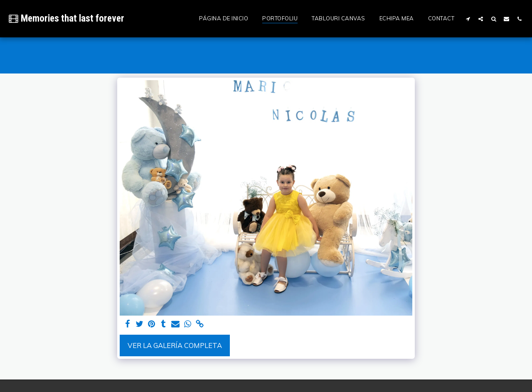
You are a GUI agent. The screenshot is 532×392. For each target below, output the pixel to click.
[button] (468, 19)
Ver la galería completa (175, 345)
